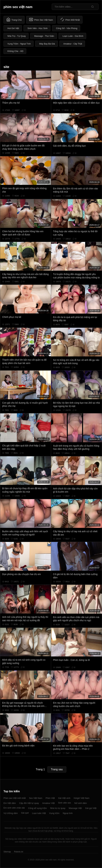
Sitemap (7, 852)
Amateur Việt (48, 803)
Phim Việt (50, 798)
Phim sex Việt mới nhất (15, 798)
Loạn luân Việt (39, 813)
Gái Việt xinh (64, 798)
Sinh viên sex (65, 803)
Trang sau (57, 769)
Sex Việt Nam (36, 798)
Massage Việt (75, 808)
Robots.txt (19, 852)
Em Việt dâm (10, 803)
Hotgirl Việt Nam (81, 798)
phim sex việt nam (18, 7)
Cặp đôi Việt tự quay (29, 803)
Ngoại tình (68, 813)
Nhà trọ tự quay (58, 808)
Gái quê (25, 813)
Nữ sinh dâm (81, 803)
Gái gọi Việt (91, 808)
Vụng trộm (54, 813)
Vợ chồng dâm (11, 813)
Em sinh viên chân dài (14, 808)
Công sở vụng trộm (37, 808)
